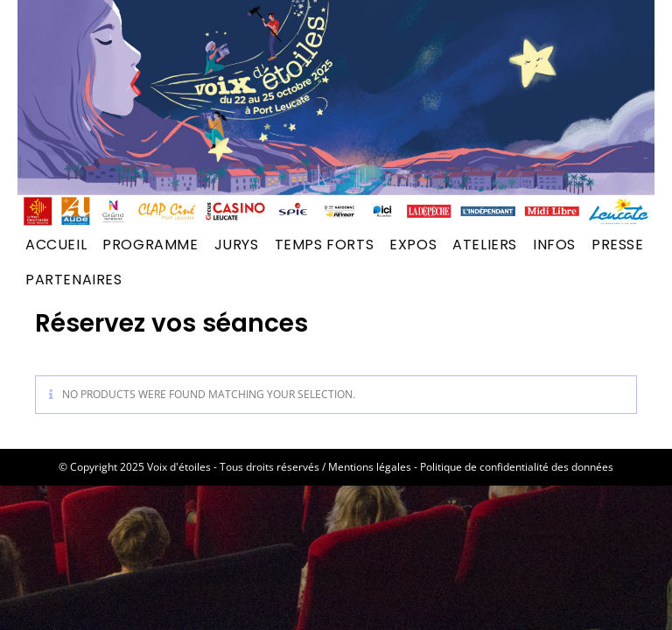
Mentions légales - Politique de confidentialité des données (471, 467)
